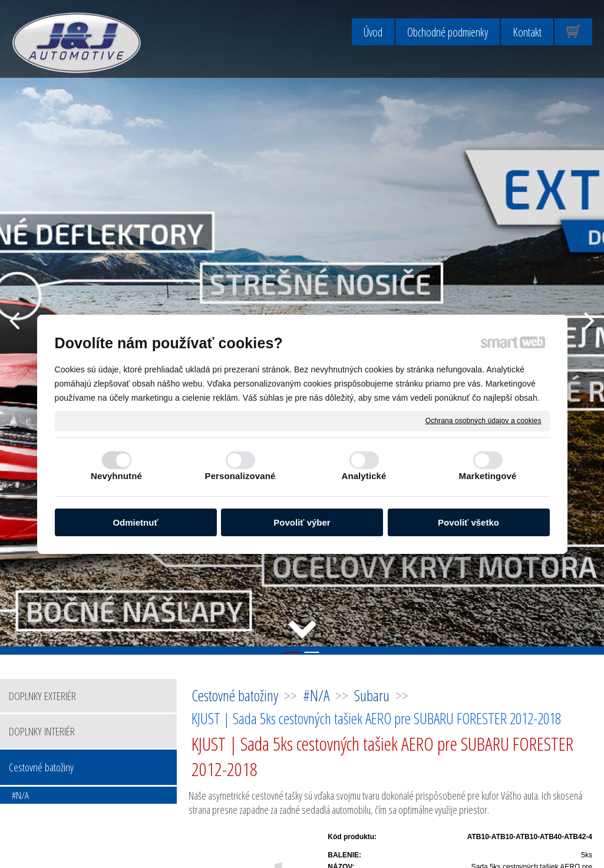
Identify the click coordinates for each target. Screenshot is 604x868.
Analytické (364, 476)
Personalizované (240, 476)
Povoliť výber (302, 522)
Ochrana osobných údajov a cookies (483, 420)
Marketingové (488, 476)
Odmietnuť (135, 522)
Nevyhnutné (116, 476)
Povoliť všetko (468, 522)
